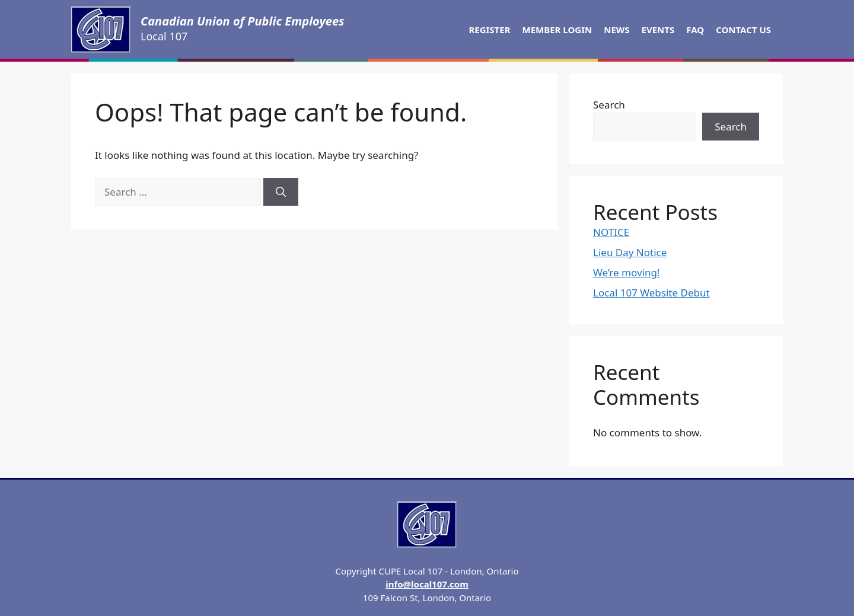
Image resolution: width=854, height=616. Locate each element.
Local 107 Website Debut (651, 293)
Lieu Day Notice (630, 252)
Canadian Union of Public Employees (243, 21)
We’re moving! (626, 272)
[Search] (281, 192)
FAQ (695, 30)
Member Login (557, 30)
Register (489, 30)
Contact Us (743, 30)
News (616, 30)
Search (609, 105)
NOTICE (611, 232)
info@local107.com (427, 584)
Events (658, 30)
